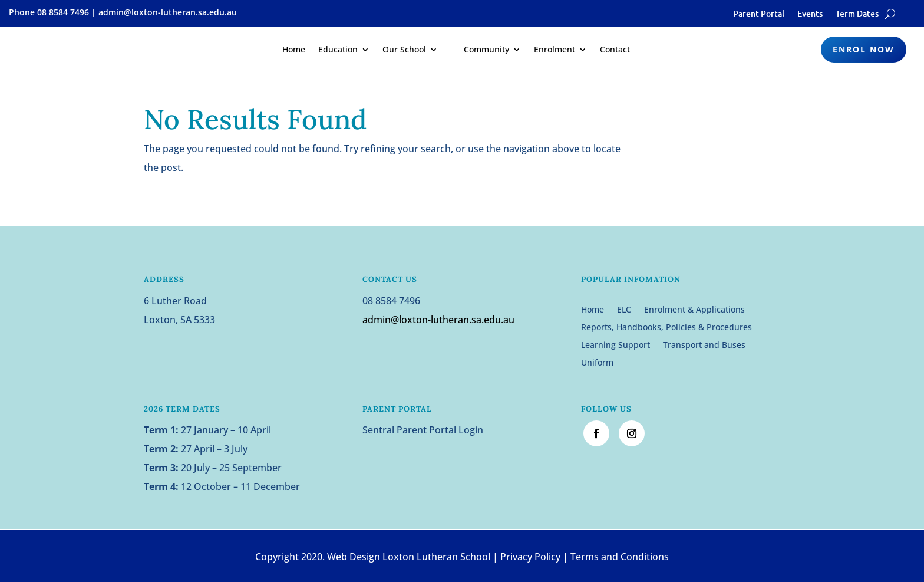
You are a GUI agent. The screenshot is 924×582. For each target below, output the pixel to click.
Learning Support (616, 346)
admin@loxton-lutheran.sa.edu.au (438, 320)
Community (486, 49)
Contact (615, 49)
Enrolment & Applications (694, 310)
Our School (404, 49)
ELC (624, 310)
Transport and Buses (704, 346)
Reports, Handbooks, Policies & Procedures (666, 328)
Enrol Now (864, 49)
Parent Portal (759, 14)
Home (294, 49)
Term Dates (857, 14)
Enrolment (555, 49)
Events (810, 14)
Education (338, 49)
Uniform (597, 363)
